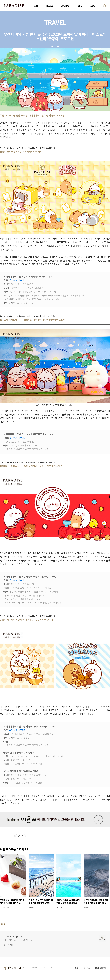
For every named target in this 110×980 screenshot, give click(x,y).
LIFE (80, 6)
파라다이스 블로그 (13, 936)
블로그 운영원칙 (100, 968)
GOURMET (66, 6)
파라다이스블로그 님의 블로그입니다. (18, 940)
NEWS (92, 6)
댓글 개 (3, 924)
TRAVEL (49, 6)
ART (36, 6)
